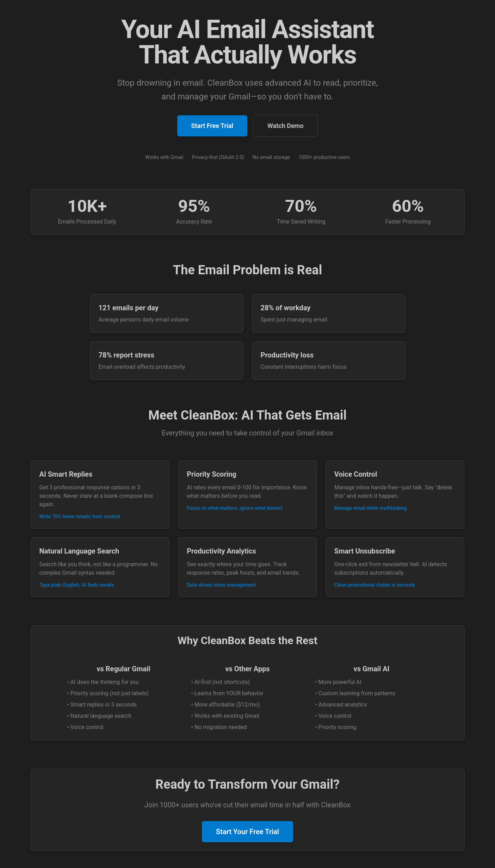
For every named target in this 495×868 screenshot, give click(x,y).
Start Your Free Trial (247, 832)
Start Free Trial (212, 126)
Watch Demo (285, 126)
